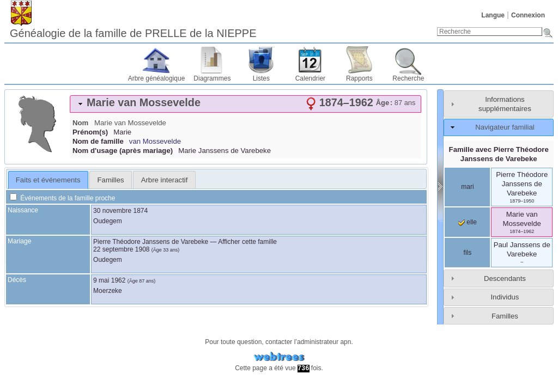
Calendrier (310, 78)
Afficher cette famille (247, 242)
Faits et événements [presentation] (48, 180)
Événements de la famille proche (62, 198)
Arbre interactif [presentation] (165, 180)
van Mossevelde (155, 141)
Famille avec (499, 154)
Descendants (505, 278)
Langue (493, 15)
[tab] (245, 104)
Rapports (359, 78)
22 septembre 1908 (121, 249)
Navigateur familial (505, 127)
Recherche (408, 78)
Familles (505, 316)
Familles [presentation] (111, 180)
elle (468, 222)
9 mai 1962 (109, 280)
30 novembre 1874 (120, 211)
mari (467, 187)
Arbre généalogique (157, 78)
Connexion (528, 15)
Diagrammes (212, 78)
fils (468, 253)
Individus (505, 297)
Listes (261, 78)
